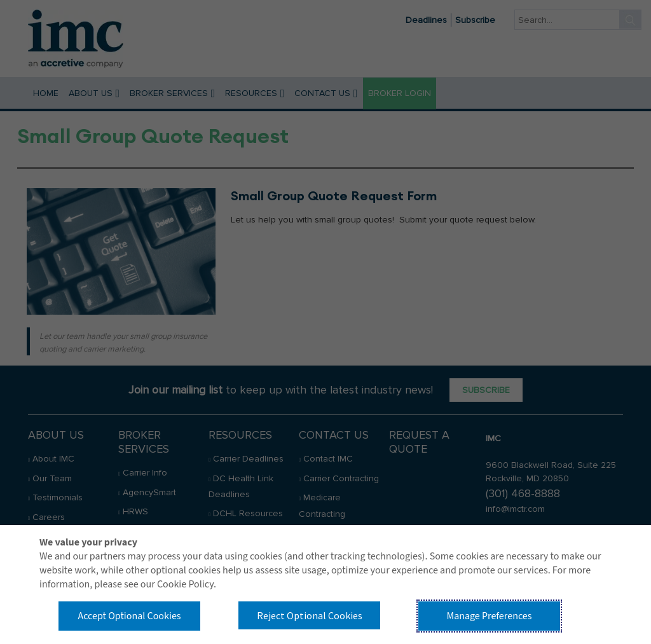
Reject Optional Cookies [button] (310, 615)
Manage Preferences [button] (490, 616)
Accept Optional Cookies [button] (129, 616)
